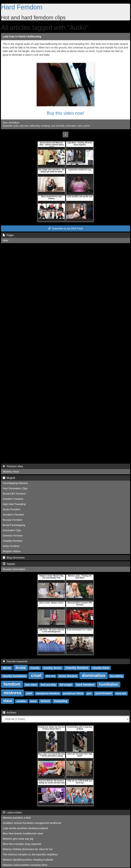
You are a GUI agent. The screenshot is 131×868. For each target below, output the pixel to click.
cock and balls (58, 126)
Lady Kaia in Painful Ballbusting (22, 37)
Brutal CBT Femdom (14, 494)
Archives (9, 713)
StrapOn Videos (12, 551)
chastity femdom (77, 668)
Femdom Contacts (13, 499)
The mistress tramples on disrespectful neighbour (30, 854)
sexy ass (121, 693)
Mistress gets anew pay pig (18, 839)
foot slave (31, 685)
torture (45, 701)
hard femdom (85, 685)
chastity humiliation (14, 676)
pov (89, 693)
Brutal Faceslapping (14, 525)
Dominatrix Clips (12, 530)
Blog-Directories (14, 558)
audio (16, 126)
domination (71, 126)
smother (21, 701)
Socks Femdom (11, 509)
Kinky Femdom (11, 546)
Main (5, 240)
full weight (66, 685)
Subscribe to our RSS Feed (65, 228)
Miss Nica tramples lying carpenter (22, 844)
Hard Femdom (22, 7)
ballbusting (35, 126)
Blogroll (9, 478)
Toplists (9, 564)
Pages (8, 235)
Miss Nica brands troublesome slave (23, 833)
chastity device (52, 668)
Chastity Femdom (13, 541)
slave (80, 126)
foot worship (48, 685)
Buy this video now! (66, 113)
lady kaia (24, 126)
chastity (35, 668)
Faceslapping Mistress (15, 483)
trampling (45, 126)
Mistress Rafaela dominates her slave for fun (28, 849)
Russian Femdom (13, 520)
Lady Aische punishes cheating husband (25, 828)
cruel (36, 675)
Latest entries (12, 813)
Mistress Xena (11, 472)
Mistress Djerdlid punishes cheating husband (28, 860)
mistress (12, 693)
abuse (7, 668)
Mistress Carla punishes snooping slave (25, 865)
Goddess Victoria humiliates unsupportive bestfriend (32, 823)
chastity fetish (101, 668)
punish (87, 126)
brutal (21, 668)
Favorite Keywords (15, 661)
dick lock (50, 676)
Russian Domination (14, 569)
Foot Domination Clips (15, 488)
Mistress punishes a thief (17, 818)
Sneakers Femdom (13, 515)
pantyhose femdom (48, 693)
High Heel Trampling (14, 504)
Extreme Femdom (13, 536)
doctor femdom (68, 676)
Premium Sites (13, 466)
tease (33, 701)
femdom (12, 684)
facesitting (116, 676)
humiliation (109, 684)
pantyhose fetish (73, 693)
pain (29, 693)
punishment (103, 693)
